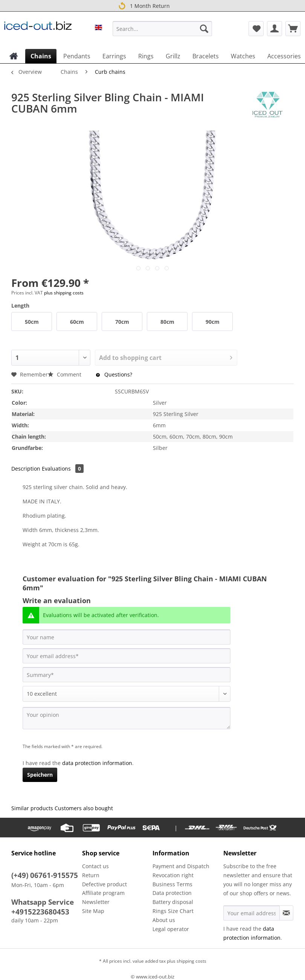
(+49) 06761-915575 (45, 875)
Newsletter (96, 902)
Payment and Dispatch (181, 866)
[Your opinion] (127, 718)
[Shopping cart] (293, 29)
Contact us (95, 866)
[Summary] (127, 675)
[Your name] (127, 637)
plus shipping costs (64, 293)
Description (26, 469)
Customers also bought (84, 808)
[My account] (274, 29)
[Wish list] (256, 29)
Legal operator (171, 929)
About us (164, 920)
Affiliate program (103, 893)
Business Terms (172, 884)
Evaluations (63, 469)
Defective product (104, 884)
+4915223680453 (40, 912)
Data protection (172, 893)
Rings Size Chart (173, 911)
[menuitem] (162, 32)
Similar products (32, 808)
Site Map (93, 911)
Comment (65, 374)
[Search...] (162, 29)
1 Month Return (143, 6)
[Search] (204, 29)
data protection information (97, 763)
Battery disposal (173, 902)
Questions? (114, 374)
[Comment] (127, 694)
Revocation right (173, 875)
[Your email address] (127, 656)
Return (91, 875)
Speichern (40, 775)
